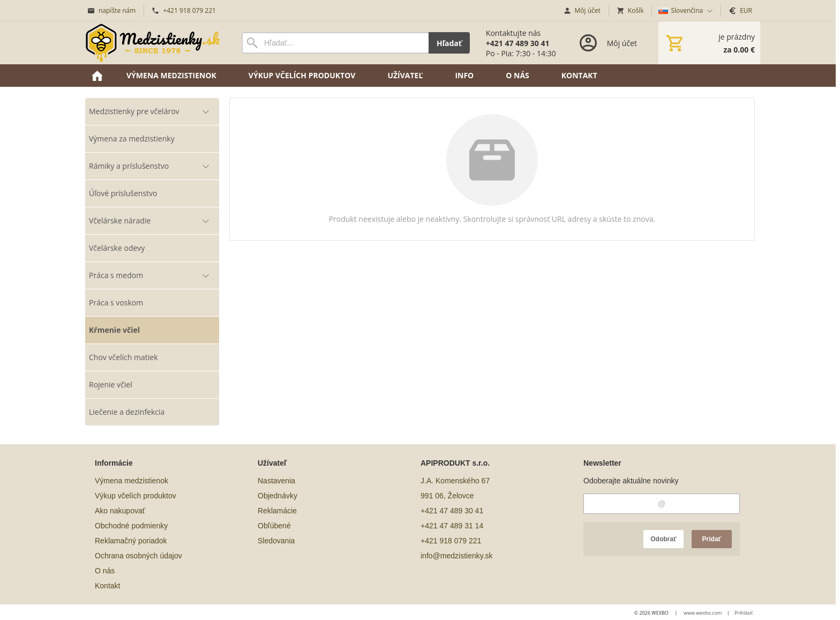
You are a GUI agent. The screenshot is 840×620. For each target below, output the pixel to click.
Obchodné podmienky (131, 526)
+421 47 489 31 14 (452, 526)
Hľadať (449, 43)
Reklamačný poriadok (131, 541)
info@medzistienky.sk (457, 556)
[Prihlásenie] (607, 43)
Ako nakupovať (120, 511)
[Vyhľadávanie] (335, 43)
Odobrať (663, 539)
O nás (105, 571)
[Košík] (709, 43)
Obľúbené (274, 526)
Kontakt (107, 586)
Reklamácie (277, 511)
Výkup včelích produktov (136, 496)
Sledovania (276, 541)
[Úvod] (153, 43)
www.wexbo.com (703, 613)
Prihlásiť (744, 613)
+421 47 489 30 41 (452, 511)
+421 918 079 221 (451, 541)
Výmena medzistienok (132, 481)
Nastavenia (276, 481)
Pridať (712, 539)
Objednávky (277, 496)
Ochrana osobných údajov (138, 556)
